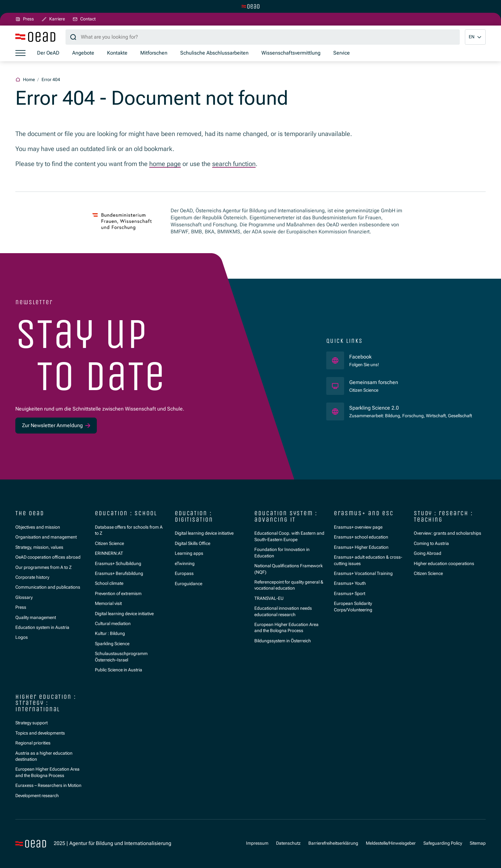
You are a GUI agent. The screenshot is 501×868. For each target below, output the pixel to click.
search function (234, 164)
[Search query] (263, 37)
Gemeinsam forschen (374, 382)
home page (165, 164)
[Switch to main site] (250, 6)
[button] (475, 37)
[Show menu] (20, 53)
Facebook (364, 357)
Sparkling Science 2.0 (400, 408)
